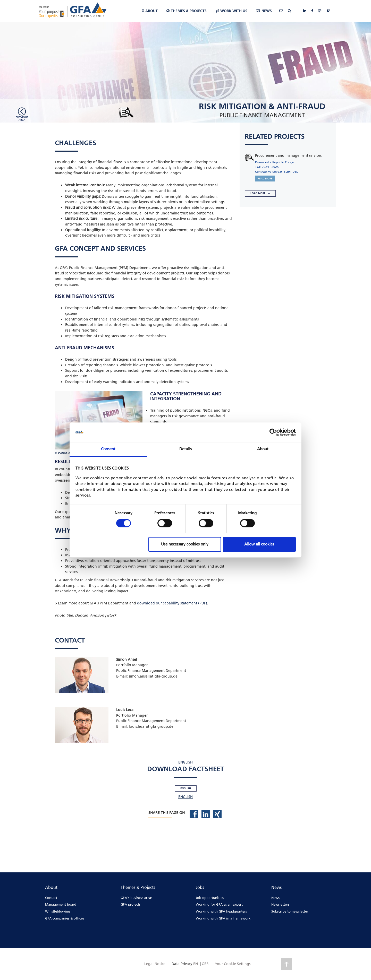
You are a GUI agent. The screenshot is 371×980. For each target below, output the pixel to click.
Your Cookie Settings (233, 964)
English (186, 788)
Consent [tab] (108, 449)
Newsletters (280, 904)
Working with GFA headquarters (221, 911)
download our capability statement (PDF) (172, 603)
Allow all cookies (259, 544)
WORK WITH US (231, 11)
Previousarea (22, 118)
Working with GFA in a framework (223, 918)
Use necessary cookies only (185, 544)
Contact (51, 898)
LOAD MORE (260, 193)
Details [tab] (185, 449)
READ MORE (265, 179)
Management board (61, 904)
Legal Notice (155, 964)
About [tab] (263, 449)
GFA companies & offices (65, 918)
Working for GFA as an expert (219, 904)
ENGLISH (185, 762)
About (150, 11)
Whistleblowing (58, 911)
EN (196, 964)
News (264, 11)
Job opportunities (210, 898)
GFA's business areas (136, 898)
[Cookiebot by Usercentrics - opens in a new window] (273, 432)
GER (205, 964)
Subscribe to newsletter (290, 911)
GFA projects (130, 904)
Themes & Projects (187, 11)
